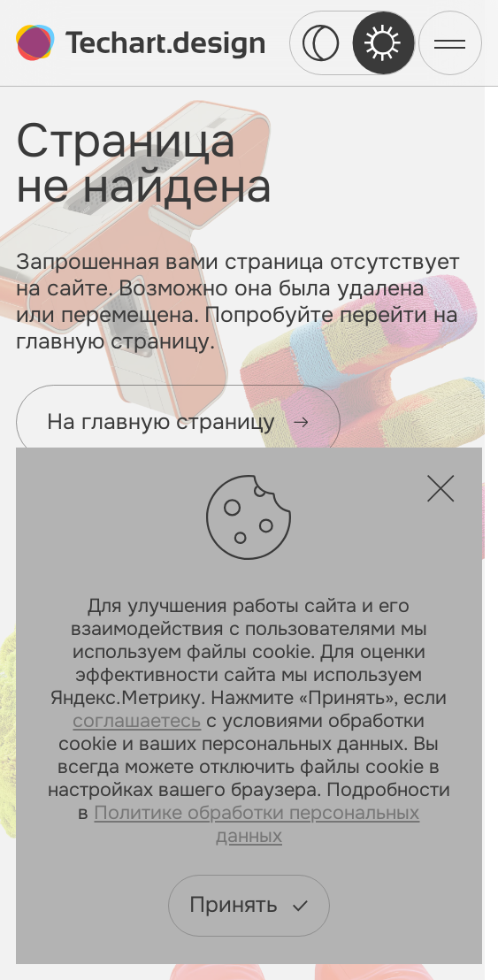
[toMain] (141, 43)
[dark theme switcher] (322, 43)
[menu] (451, 43)
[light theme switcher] (383, 43)
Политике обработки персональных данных (257, 824)
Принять (249, 905)
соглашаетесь (137, 721)
